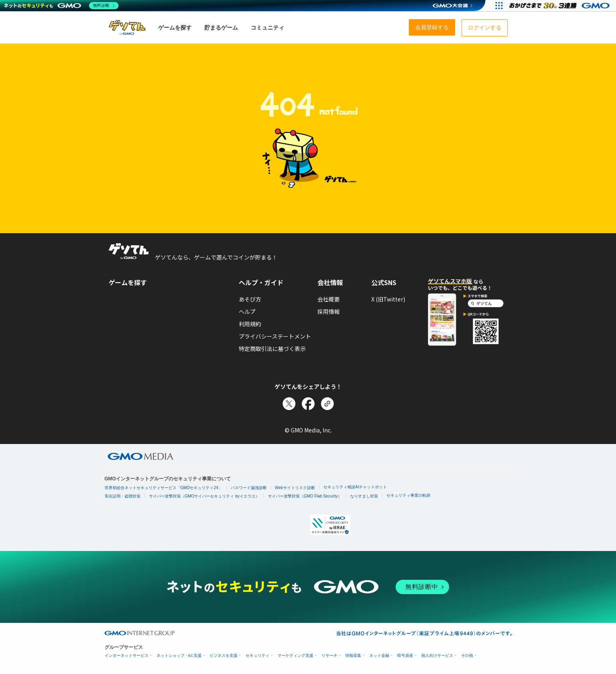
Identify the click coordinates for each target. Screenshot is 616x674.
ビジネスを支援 (224, 655)
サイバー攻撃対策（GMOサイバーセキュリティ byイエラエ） (204, 496)
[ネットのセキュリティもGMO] (61, 6)
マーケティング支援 (295, 655)
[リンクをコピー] (327, 404)
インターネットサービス (127, 655)
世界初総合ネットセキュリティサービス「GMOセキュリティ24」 (163, 488)
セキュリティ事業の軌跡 (408, 495)
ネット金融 (379, 655)
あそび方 (250, 299)
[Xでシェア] (289, 404)
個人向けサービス (437, 655)
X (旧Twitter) (388, 299)
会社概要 (329, 299)
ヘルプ (247, 311)
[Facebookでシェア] (308, 404)
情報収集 (353, 655)
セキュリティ (257, 655)
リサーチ (329, 655)
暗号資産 (405, 655)
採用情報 (329, 311)
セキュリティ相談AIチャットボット (355, 487)
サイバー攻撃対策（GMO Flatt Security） (305, 496)
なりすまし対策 (364, 496)
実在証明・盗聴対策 (123, 496)
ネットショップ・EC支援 (179, 655)
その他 (467, 655)
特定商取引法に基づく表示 (272, 349)
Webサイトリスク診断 (295, 488)
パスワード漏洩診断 (249, 488)
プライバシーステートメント (275, 336)
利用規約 (250, 324)
